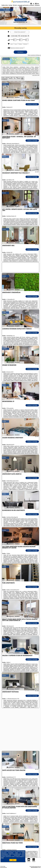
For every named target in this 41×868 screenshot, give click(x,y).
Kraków (4, 84)
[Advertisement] (20, 730)
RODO (2, 858)
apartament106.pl (21, 2)
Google (23, 851)
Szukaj (21, 52)
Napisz (39, 867)
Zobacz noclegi (32, 104)
